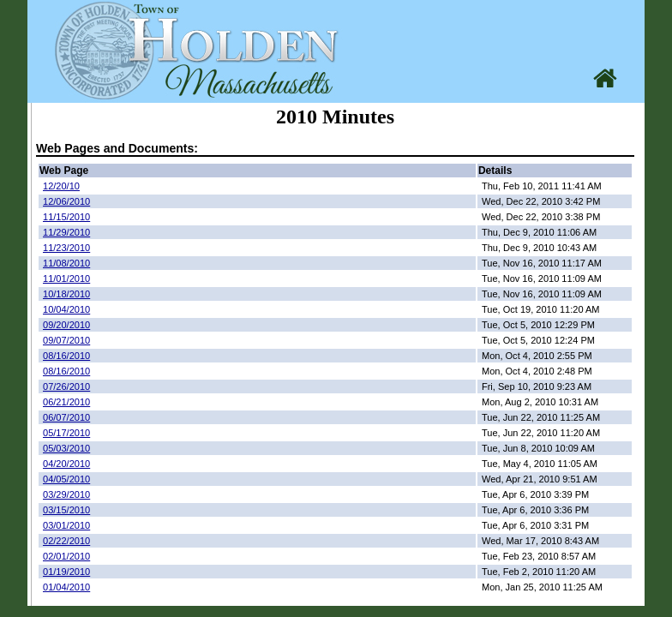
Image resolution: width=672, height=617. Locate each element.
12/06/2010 (66, 201)
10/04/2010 (66, 309)
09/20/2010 (66, 325)
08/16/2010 (66, 356)
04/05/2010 (66, 479)
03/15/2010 (66, 510)
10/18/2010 (66, 294)
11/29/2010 (66, 232)
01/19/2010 (66, 572)
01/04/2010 (66, 587)
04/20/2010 (66, 464)
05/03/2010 (66, 448)
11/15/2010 (66, 217)
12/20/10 (61, 186)
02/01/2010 (66, 556)
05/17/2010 (66, 433)
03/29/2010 (66, 494)
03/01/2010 (66, 525)
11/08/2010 (66, 263)
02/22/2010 (66, 541)
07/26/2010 (66, 386)
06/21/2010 (66, 402)
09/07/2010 (66, 340)
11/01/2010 (66, 279)
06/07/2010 (66, 417)
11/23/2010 (66, 248)
